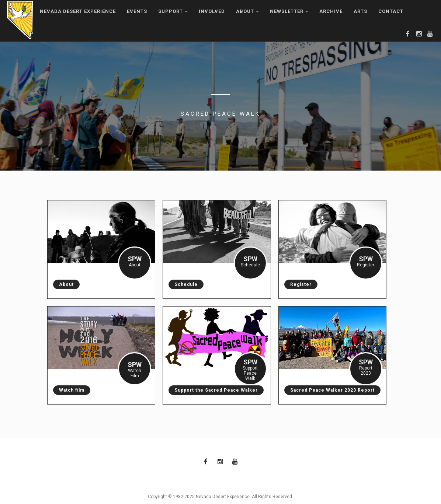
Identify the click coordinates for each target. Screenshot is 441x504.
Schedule (183, 284)
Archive (331, 11)
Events (137, 11)
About (247, 11)
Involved (212, 11)
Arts (360, 11)
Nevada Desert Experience (78, 11)
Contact (391, 11)
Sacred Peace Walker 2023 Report (329, 390)
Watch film (69, 390)
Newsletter (289, 11)
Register (298, 284)
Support (173, 11)
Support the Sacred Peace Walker (213, 390)
